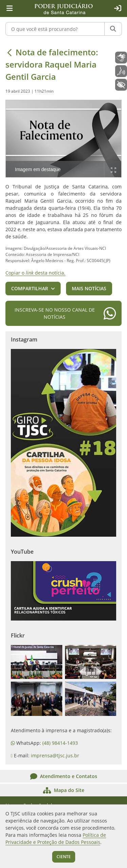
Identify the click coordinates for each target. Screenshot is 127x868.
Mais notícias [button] (89, 288)
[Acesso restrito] (118, 8)
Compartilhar (30, 288)
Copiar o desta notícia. (35, 273)
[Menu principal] (9, 8)
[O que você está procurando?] (55, 29)
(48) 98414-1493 (60, 743)
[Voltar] (9, 52)
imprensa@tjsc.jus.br (55, 755)
